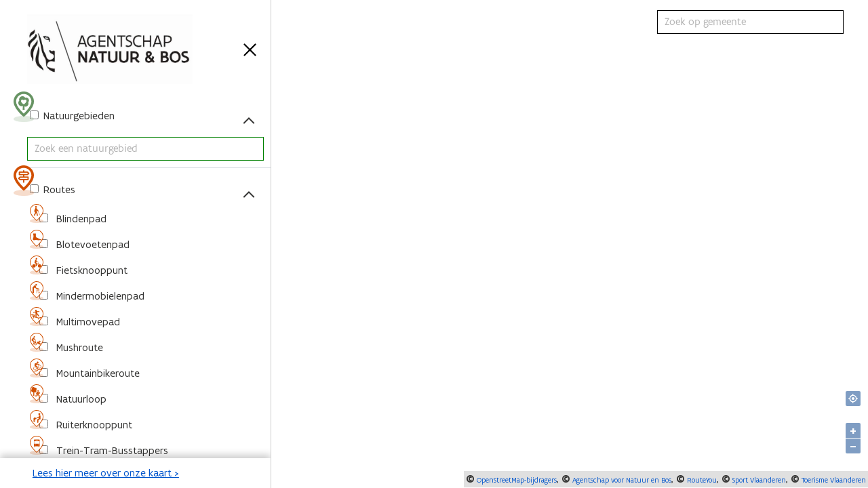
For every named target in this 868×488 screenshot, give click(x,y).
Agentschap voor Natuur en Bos (621, 480)
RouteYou (701, 480)
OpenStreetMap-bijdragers (516, 480)
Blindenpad (80, 219)
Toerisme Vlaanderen (833, 480)
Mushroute (78, 347)
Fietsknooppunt (91, 270)
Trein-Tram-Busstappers (111, 450)
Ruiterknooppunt (93, 425)
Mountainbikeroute (97, 373)
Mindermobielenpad (99, 296)
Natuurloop (80, 399)
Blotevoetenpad (92, 244)
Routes (58, 189)
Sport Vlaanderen (758, 480)
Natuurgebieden (78, 116)
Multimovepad (87, 322)
